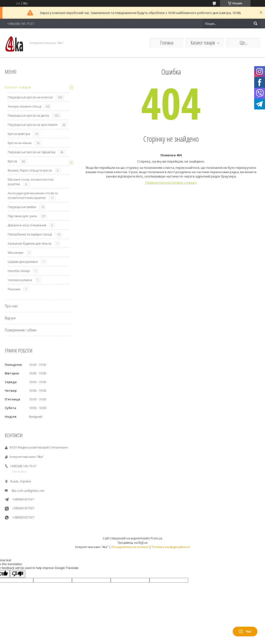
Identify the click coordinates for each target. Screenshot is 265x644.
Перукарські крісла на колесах (30, 97)
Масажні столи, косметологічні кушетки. (31, 182)
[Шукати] (255, 24)
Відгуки (10, 318)
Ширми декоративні (23, 262)
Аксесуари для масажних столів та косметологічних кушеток (33, 195)
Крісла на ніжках (20, 143)
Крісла (12, 161)
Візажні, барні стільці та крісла (30, 170)
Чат (245, 631)
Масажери (16, 253)
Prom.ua (156, 538)
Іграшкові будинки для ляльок (30, 243)
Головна (167, 43)
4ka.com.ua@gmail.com (28, 491)
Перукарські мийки (22, 207)
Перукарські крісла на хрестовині (33, 125)
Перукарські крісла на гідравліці (32, 152)
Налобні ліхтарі (19, 271)
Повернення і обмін (21, 330)
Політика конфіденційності (171, 547)
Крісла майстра (19, 134)
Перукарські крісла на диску (28, 115)
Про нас (11, 306)
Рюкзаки (14, 289)
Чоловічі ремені (20, 280)
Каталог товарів (203, 43)
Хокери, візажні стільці (24, 106)
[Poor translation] (18, 574)
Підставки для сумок (22, 216)
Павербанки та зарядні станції (30, 234)
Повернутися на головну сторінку (171, 183)
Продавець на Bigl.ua (133, 543)
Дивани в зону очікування (27, 225)
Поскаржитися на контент (130, 547)
